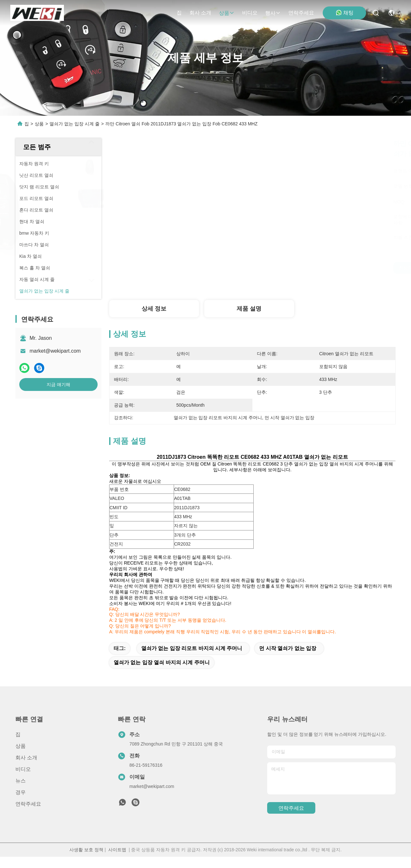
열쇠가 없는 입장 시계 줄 (74, 124)
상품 (227, 13)
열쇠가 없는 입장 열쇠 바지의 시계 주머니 (162, 674)
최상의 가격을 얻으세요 (311, 268)
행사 (273, 13)
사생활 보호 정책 (86, 861)
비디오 (250, 13)
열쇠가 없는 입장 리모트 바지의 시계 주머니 (192, 660)
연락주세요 (301, 13)
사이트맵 (117, 861)
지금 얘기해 (58, 384)
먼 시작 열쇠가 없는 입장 (288, 660)
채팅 (345, 13)
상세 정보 (154, 309)
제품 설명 (249, 309)
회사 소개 (200, 13)
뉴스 (21, 792)
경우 (21, 804)
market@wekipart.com (55, 351)
